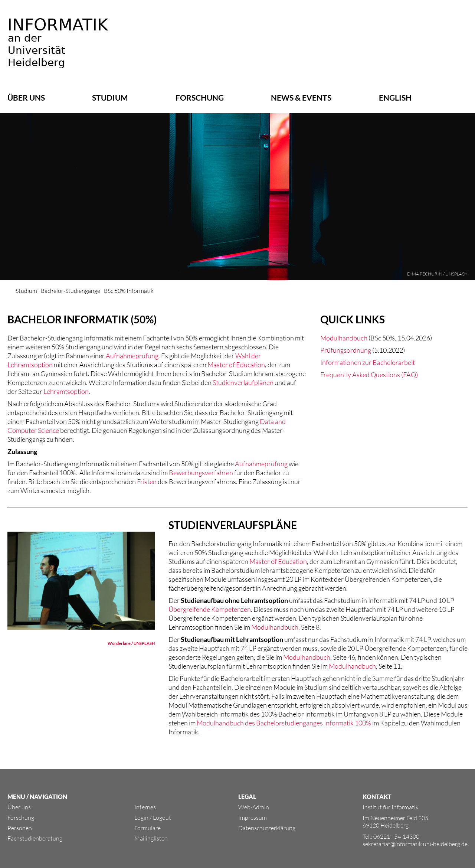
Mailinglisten (151, 838)
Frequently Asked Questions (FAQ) (369, 375)
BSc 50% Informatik (129, 291)
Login (141, 818)
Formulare (148, 828)
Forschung (200, 97)
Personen (20, 828)
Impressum (253, 818)
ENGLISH (395, 97)
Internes (145, 807)
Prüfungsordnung (346, 350)
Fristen (147, 482)
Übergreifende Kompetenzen (210, 609)
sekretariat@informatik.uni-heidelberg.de (415, 844)
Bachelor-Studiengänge (71, 291)
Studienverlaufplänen (243, 382)
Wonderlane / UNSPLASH (131, 643)
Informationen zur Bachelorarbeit (368, 362)
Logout (162, 818)
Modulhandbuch (344, 338)
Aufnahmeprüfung (132, 356)
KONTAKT (377, 797)
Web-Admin (254, 807)
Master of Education (236, 365)
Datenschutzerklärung (267, 828)
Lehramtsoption (66, 391)
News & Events (301, 97)
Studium (110, 97)
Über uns (26, 97)
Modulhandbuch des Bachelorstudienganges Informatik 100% (284, 723)
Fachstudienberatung (35, 838)
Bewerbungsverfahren (201, 473)
